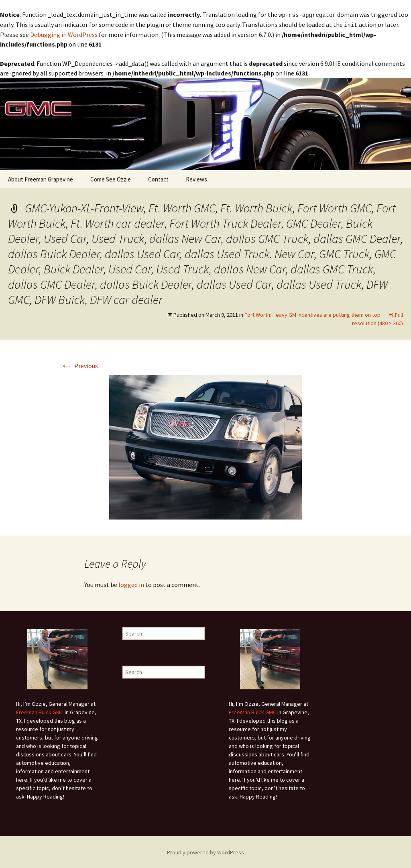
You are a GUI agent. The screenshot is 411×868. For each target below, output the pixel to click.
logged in (131, 584)
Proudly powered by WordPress (205, 852)
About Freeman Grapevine (41, 178)
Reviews (196, 178)
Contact (158, 178)
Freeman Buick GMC (40, 711)
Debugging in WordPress (64, 34)
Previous (79, 365)
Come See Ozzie (111, 178)
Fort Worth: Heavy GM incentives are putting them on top (312, 314)
